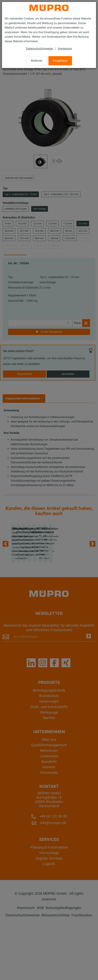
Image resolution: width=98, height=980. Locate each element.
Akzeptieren (60, 61)
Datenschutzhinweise (39, 49)
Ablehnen (37, 61)
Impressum (65, 49)
